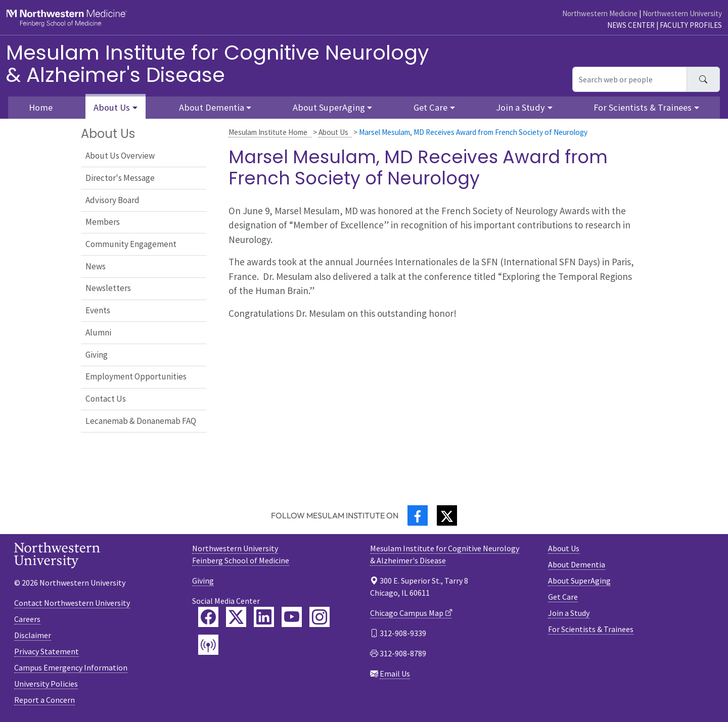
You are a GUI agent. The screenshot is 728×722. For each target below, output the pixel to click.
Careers (27, 619)
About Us (333, 132)
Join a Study (569, 613)
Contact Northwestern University (72, 603)
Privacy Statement (47, 651)
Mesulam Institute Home (268, 132)
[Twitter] (447, 516)
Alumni (98, 332)
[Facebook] (418, 516)
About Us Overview (120, 156)
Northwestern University (682, 13)
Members (103, 222)
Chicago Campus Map (407, 613)
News (96, 266)
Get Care (563, 597)
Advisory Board (112, 200)
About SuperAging (579, 581)
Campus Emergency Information (71, 667)
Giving (97, 355)
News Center (631, 25)
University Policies (46, 684)
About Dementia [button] (212, 107)
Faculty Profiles (691, 25)
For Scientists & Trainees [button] (643, 107)
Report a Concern (44, 700)
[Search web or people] (630, 79)
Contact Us (106, 399)
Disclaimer (33, 635)
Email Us (395, 673)
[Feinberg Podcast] (208, 645)
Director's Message (120, 178)
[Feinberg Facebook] (208, 617)
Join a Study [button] (520, 107)
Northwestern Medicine (600, 13)
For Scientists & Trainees (591, 629)
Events (98, 310)
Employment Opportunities (136, 376)
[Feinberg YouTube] (292, 617)
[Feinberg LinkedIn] (264, 617)
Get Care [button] (430, 107)
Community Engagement (131, 244)
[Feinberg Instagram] (320, 617)
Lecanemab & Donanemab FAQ (141, 421)
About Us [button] (112, 107)
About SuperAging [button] (329, 107)
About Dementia (577, 564)
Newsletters (108, 288)
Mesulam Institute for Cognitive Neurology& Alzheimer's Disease (218, 64)
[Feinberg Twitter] (236, 617)
